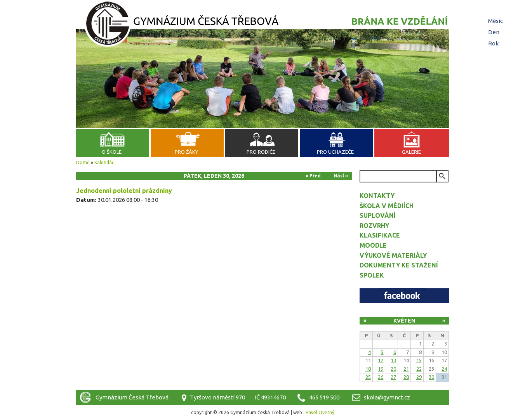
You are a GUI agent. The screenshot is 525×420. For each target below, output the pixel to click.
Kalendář (104, 162)
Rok (493, 43)
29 (419, 377)
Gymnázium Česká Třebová (262, 25)
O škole (112, 152)
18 (368, 369)
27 (393, 377)
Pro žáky (186, 152)
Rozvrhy (374, 226)
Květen (404, 321)
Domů (83, 162)
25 (368, 377)
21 (406, 369)
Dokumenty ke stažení (399, 265)
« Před (313, 176)
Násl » (341, 176)
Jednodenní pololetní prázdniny (124, 191)
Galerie (411, 152)
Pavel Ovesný (320, 412)
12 (381, 360)
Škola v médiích (387, 206)
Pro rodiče (261, 152)
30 (431, 377)
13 (393, 360)
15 (419, 360)
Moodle (373, 245)
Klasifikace (380, 235)
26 (381, 377)
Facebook (404, 296)
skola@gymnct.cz (387, 397)
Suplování (378, 215)
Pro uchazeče (335, 152)
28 (406, 377)
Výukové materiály (393, 255)
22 (419, 369)
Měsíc (495, 21)
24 (444, 369)
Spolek (372, 275)
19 (381, 369)
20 (393, 369)
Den (495, 32)
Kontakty (377, 196)
